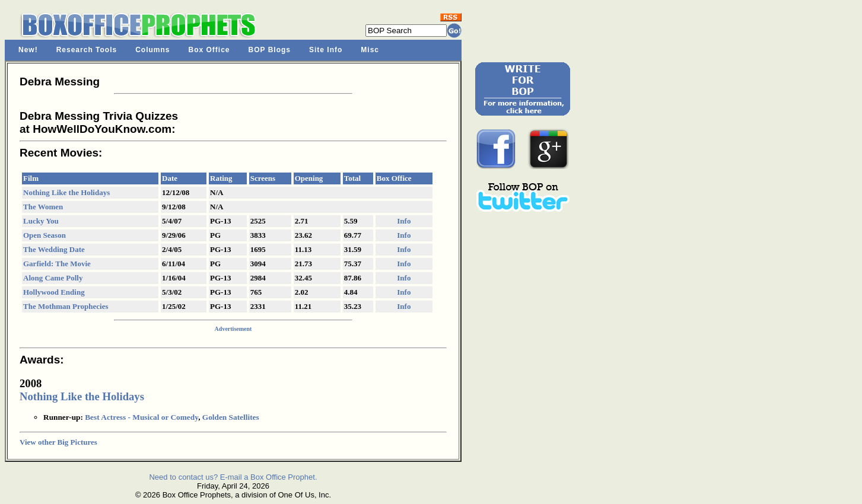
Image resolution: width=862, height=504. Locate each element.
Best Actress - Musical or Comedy (141, 417)
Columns (152, 50)
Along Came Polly (53, 278)
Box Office (209, 50)
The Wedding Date (54, 249)
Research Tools (87, 50)
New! (28, 50)
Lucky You (41, 221)
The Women (43, 207)
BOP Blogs (270, 50)
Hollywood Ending (54, 292)
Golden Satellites (231, 417)
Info (404, 221)
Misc (370, 50)
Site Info (326, 50)
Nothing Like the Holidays (66, 192)
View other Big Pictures (58, 442)
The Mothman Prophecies (66, 306)
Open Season (44, 235)
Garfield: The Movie (57, 264)
